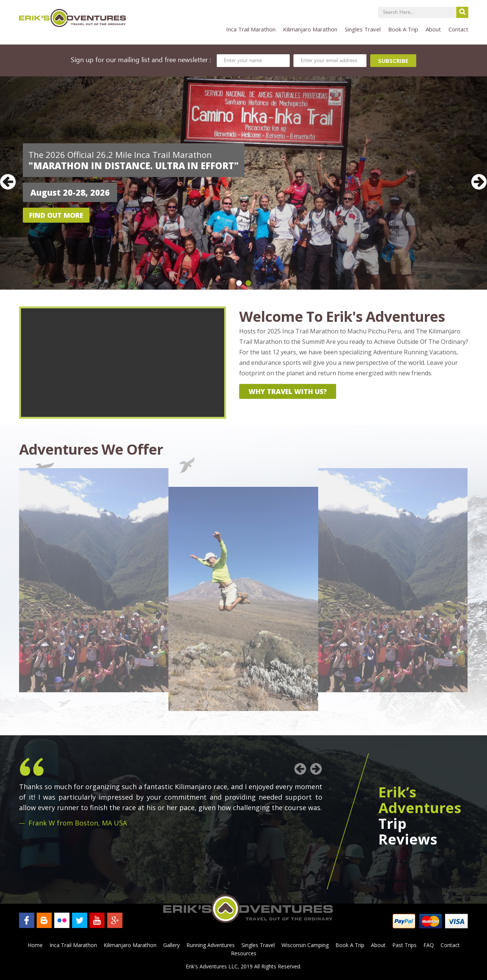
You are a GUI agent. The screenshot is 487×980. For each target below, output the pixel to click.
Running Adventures (211, 945)
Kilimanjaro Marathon (310, 29)
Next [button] (479, 182)
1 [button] (239, 283)
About (433, 29)
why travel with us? (288, 391)
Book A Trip (403, 29)
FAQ (429, 945)
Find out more (56, 215)
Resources (244, 953)
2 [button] (248, 283)
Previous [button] (8, 182)
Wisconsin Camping (305, 945)
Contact (458, 29)
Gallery (171, 945)
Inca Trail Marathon (251, 29)
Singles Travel (363, 29)
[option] (243, 183)
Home (35, 945)
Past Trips (404, 945)
